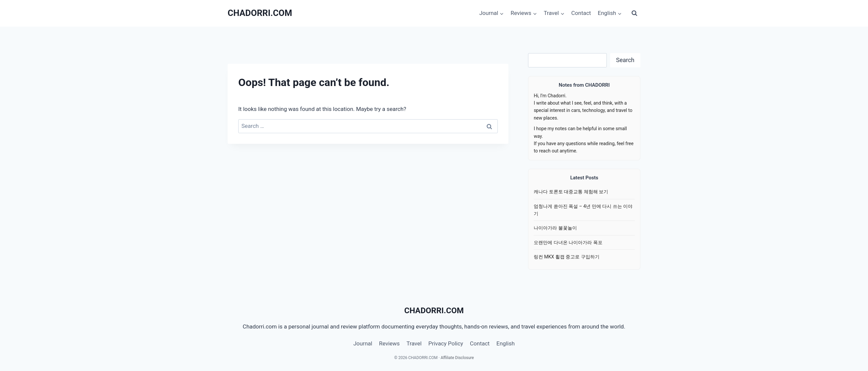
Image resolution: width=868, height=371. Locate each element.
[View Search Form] (634, 13)
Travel (414, 343)
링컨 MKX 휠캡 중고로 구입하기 (567, 257)
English (506, 343)
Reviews (389, 343)
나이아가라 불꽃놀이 (555, 228)
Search (625, 60)
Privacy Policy (446, 343)
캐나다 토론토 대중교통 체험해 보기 (571, 192)
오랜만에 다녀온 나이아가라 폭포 (568, 242)
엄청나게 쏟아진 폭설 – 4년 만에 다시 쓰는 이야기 (583, 210)
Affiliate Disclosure (457, 358)
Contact (581, 13)
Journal (363, 343)
